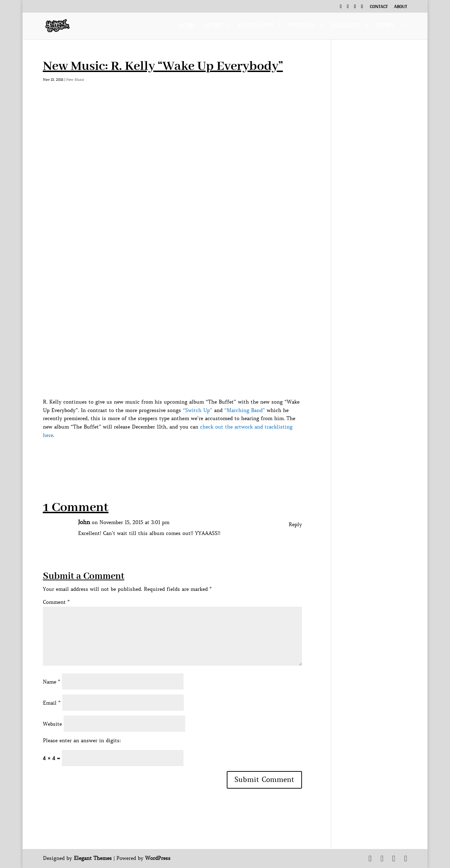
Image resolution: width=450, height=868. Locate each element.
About (401, 7)
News (385, 27)
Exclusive (346, 27)
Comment (56, 602)
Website (52, 724)
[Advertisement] (171, 456)
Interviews (256, 27)
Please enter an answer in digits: (82, 740)
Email (52, 703)
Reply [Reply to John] (295, 524)
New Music (75, 80)
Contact (379, 7)
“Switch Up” (198, 410)
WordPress (158, 858)
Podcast (302, 27)
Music (213, 27)
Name (52, 682)
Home (187, 27)
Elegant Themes (93, 858)
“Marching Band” (245, 410)
